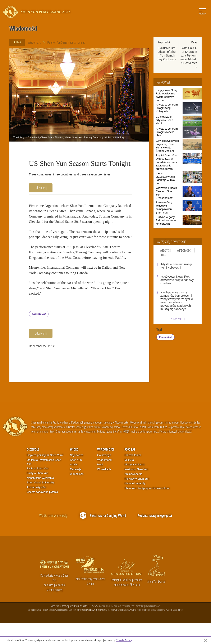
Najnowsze (77, 476)
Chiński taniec (133, 476)
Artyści (74, 486)
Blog (163, 255)
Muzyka (129, 481)
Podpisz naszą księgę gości (155, 537)
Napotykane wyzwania (40, 499)
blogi (100, 486)
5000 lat (130, 471)
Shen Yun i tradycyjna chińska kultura (147, 509)
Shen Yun (76, 481)
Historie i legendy (135, 505)
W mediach (77, 495)
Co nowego (104, 476)
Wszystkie (165, 250)
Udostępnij (41, 188)
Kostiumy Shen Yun (136, 490)
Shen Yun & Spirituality (41, 504)
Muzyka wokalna (134, 486)
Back (16, 42)
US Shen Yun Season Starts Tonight (66, 42)
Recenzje (76, 490)
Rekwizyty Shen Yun (137, 500)
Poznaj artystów (36, 508)
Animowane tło (133, 495)
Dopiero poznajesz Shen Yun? (45, 476)
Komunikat (39, 335)
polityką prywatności (92, 631)
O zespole (33, 471)
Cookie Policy (124, 640)
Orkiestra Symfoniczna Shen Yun (44, 483)
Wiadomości (35, 42)
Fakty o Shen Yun (37, 494)
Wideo (74, 471)
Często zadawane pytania (42, 513)
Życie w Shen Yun (38, 490)
